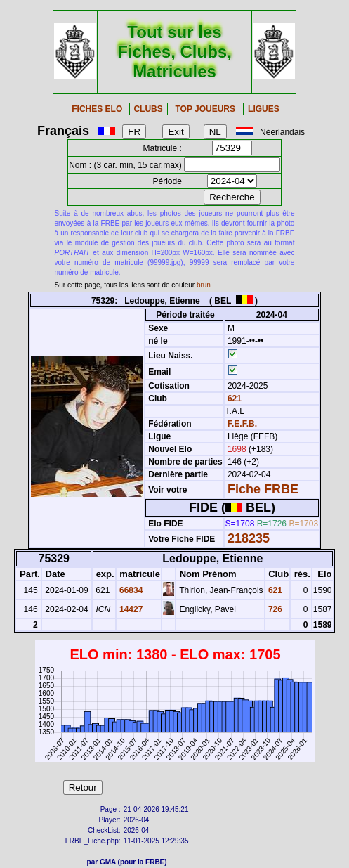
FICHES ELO (97, 109)
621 (233, 399)
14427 (130, 609)
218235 (249, 538)
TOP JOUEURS (205, 109)
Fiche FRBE (263, 489)
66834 (130, 590)
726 (274, 609)
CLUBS (148, 109)
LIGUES (264, 109)
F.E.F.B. (242, 424)
